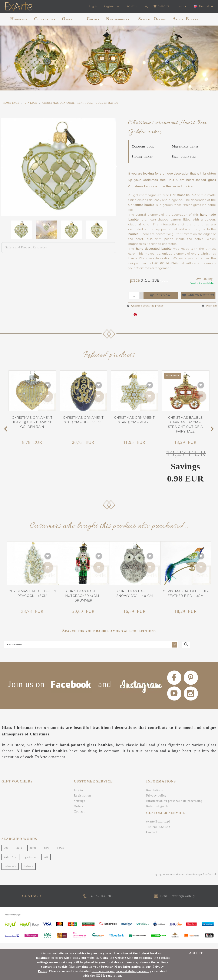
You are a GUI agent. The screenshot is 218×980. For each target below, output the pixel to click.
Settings (80, 806)
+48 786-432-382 (158, 833)
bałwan (29, 872)
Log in (78, 796)
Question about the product (146, 306)
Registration (82, 801)
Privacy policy (156, 801)
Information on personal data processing (174, 806)
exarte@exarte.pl (158, 827)
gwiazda (30, 863)
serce (33, 853)
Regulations (155, 796)
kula (19, 853)
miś (46, 863)
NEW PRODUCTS (118, 19)
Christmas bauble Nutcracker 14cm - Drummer (83, 596)
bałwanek (10, 872)
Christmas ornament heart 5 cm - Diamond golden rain (32, 422)
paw (47, 853)
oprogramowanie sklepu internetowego (178, 880)
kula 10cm (11, 863)
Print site (210, 306)
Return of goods (157, 812)
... (206, 19)
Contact (79, 817)
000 (6, 853)
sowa (61, 853)
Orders (79, 812)
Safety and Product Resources (26, 247)
